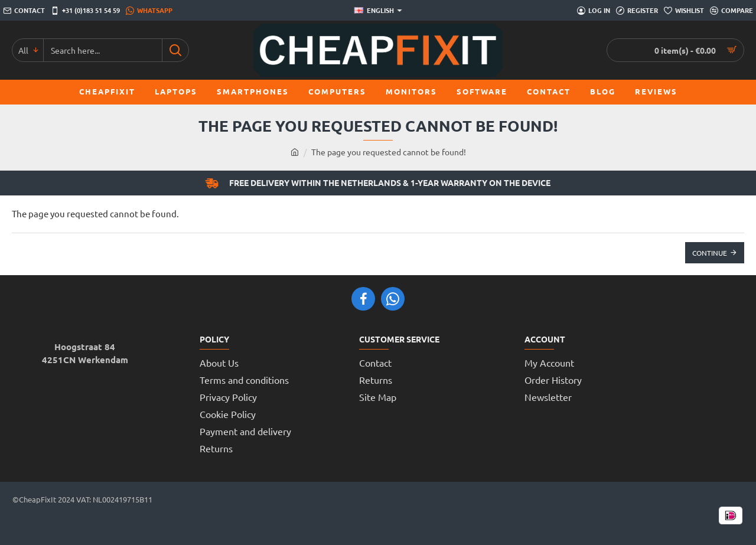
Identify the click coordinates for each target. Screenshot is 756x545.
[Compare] (731, 11)
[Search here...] (175, 50)
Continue (710, 253)
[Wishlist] (684, 11)
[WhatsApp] (149, 11)
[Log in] (594, 11)
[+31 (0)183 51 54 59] (85, 11)
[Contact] (24, 11)
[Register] (637, 11)
